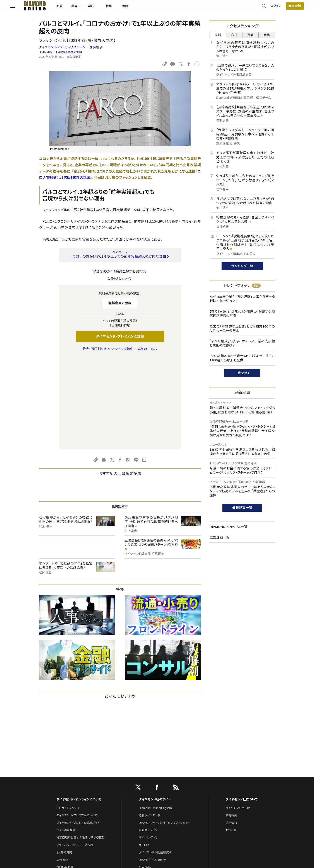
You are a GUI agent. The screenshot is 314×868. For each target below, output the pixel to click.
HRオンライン (148, 783)
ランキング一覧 (242, 266)
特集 (137, 8)
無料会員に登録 (120, 303)
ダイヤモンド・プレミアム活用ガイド (78, 731)
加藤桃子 (96, 47)
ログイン (247, 8)
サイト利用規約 (66, 739)
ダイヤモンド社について (241, 708)
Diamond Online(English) (155, 716)
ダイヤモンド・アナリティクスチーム (63, 47)
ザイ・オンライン (149, 746)
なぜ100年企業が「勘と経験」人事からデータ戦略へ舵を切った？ (242, 299)
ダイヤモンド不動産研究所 (155, 761)
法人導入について (67, 783)
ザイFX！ (144, 753)
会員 (267, 35)
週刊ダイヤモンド (150, 724)
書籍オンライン (148, 739)
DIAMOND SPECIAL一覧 (229, 527)
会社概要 (231, 724)
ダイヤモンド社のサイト (155, 708)
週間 (250, 35)
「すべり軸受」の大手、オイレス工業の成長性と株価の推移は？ (242, 343)
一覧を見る (242, 373)
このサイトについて (68, 716)
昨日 (234, 35)
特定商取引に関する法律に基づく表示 (80, 746)
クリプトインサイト (150, 791)
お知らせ (231, 739)
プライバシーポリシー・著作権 (75, 753)
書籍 (154, 8)
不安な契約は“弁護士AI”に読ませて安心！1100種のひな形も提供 (242, 358)
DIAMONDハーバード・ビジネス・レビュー (165, 731)
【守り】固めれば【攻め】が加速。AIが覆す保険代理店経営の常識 (242, 314)
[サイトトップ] (59, 8)
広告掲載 (62, 768)
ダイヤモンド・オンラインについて (79, 708)
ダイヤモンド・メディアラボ (155, 805)
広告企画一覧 (220, 537)
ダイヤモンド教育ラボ (152, 798)
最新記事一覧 (242, 508)
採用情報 (231, 731)
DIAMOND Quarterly (152, 768)
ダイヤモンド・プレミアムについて (77, 724)
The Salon (146, 776)
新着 (88, 8)
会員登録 (266, 8)
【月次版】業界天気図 (69, 52)
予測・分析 (46, 52)
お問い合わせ (65, 776)
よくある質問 (64, 761)
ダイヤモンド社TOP (238, 716)
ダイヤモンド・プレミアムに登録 (120, 336)
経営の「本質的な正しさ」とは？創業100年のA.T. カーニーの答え (242, 329)
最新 (218, 35)
